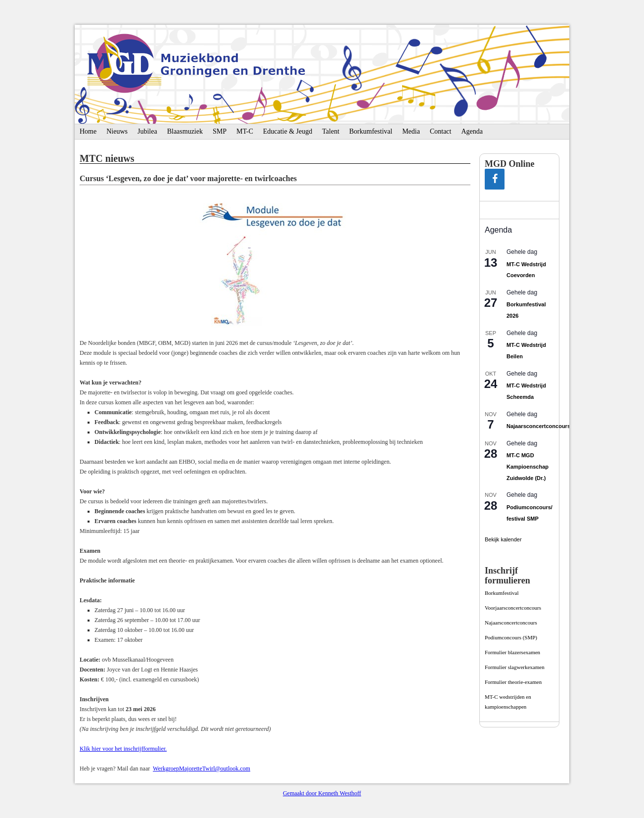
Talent (331, 131)
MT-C (245, 131)
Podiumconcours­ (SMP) (511, 637)
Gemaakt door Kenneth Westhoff (322, 793)
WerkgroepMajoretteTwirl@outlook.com (202, 769)
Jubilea (147, 131)
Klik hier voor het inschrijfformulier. (123, 749)
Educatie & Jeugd (288, 131)
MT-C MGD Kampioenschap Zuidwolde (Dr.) (528, 466)
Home (88, 131)
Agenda (472, 131)
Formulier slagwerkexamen (515, 667)
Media (411, 131)
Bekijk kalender (503, 539)
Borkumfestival (371, 131)
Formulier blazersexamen (512, 652)
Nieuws (117, 131)
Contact (441, 131)
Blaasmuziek (185, 131)
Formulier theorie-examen (513, 682)
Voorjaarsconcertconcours (513, 608)
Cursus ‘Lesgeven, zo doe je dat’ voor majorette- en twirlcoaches (188, 178)
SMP (220, 131)
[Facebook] (495, 179)
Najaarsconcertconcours (538, 426)
